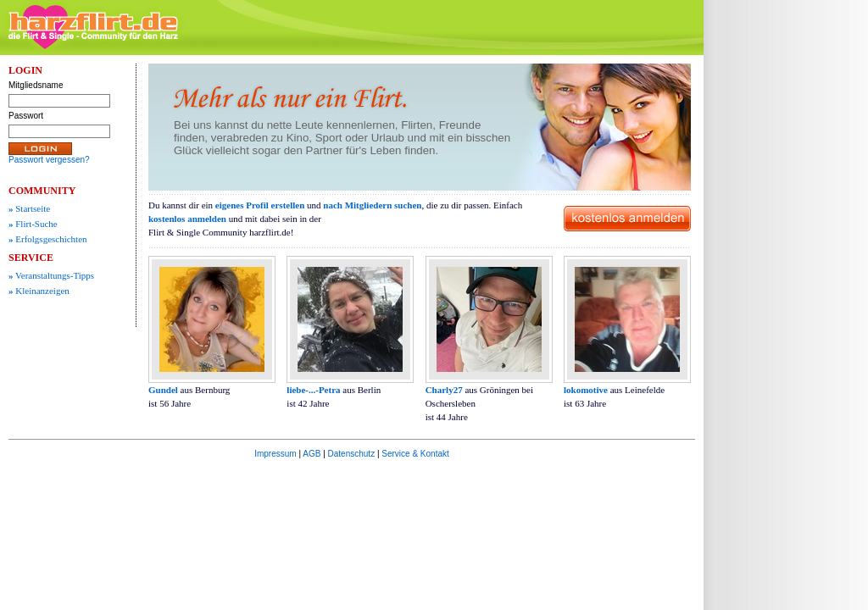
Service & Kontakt (415, 454)
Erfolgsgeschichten (48, 239)
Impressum (275, 454)
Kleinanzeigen (39, 291)
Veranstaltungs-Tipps (51, 275)
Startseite (29, 208)
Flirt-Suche (33, 224)
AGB (312, 454)
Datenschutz (352, 454)
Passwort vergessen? (49, 160)
